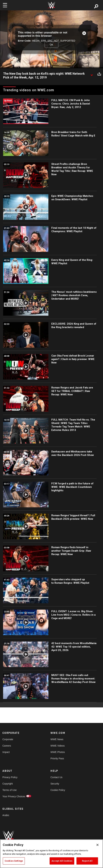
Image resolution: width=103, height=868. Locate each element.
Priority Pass (57, 758)
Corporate (8, 739)
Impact (6, 752)
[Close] (97, 845)
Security (55, 784)
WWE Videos (58, 746)
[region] (51, 854)
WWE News (57, 739)
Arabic (6, 815)
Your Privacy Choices (14, 796)
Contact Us (56, 777)
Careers (7, 746)
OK (51, 45)
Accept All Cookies (62, 861)
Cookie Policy (58, 790)
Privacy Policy (10, 777)
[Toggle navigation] (5, 5)
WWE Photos (58, 752)
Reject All (87, 861)
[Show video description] (92, 74)
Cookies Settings (14, 861)
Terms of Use (9, 790)
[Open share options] (99, 74)
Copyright (8, 784)
